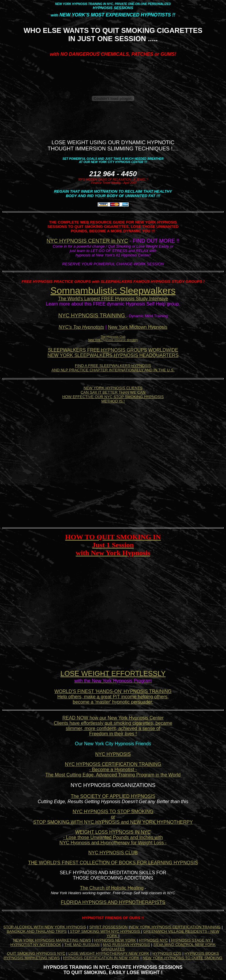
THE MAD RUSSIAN (82, 945)
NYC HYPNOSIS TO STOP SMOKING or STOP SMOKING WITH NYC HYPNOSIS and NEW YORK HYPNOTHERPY (113, 817)
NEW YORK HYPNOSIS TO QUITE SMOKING (183, 958)
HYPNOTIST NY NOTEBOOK (36, 945)
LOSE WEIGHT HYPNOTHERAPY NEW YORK (109, 953)
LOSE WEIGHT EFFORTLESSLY (113, 673)
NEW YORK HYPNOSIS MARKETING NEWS (52, 940)
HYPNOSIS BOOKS (202, 953)
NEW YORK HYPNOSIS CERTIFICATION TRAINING (175, 927)
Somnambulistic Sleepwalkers (113, 291)
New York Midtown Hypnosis (138, 327)
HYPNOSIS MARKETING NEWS (32, 958)
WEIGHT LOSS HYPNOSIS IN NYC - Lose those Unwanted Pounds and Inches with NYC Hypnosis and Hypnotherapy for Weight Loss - (113, 837)
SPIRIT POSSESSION (108, 927)
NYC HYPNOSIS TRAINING (92, 316)
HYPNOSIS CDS (167, 953)
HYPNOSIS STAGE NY (191, 940)
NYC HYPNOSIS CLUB (113, 853)
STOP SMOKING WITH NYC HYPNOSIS (105, 931)
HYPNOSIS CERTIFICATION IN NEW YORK (101, 958)
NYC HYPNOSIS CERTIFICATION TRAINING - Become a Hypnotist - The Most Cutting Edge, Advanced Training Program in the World (113, 770)
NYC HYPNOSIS (113, 754)
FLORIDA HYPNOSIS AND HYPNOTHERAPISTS (113, 902)
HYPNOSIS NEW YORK (115, 940)
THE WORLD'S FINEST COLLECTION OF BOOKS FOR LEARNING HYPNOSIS (113, 863)
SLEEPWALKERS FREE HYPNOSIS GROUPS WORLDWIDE (113, 350)
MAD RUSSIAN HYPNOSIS (126, 945)
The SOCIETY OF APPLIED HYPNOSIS (113, 796)
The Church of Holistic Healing (112, 888)
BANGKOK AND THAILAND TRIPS (37, 931)
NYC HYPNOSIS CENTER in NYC (87, 241)
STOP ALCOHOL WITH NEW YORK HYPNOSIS (45, 927)
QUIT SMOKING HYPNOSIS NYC (36, 953)
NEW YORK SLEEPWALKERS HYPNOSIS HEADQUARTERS (113, 355)
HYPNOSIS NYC (153, 940)
